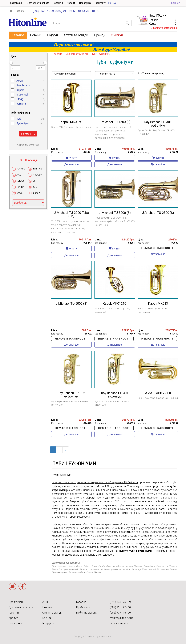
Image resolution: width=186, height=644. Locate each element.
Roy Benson (23, 85)
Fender (20, 187)
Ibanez (36, 193)
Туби (19, 119)
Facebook (22, 586)
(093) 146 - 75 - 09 (120, 602)
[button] (18, 35)
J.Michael (22, 95)
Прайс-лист (83, 607)
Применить (28, 134)
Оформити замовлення (164, 28)
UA (114, 3)
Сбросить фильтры (28, 145)
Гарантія (58, 3)
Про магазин (15, 3)
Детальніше (71, 164)
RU (110, 3)
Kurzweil (21, 181)
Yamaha (21, 104)
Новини (47, 607)
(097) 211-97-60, (66, 11)
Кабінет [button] (175, 3)
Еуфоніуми (23, 123)
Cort (35, 181)
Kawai (20, 193)
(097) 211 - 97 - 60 (120, 607)
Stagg (20, 99)
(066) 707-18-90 (89, 11)
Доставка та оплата (38, 3)
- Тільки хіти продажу (152, 73)
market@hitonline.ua (121, 618)
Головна (81, 602)
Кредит (71, 3)
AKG (19, 175)
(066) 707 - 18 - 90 (120, 613)
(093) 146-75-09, (44, 11)
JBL (35, 187)
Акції (45, 602)
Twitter (12, 586)
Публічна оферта (86, 613)
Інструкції (48, 623)
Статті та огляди (52, 613)
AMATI (20, 81)
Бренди (47, 618)
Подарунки (85, 3)
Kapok (20, 90)
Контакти (101, 3)
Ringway (37, 175)
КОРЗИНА (142, 20)
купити (71, 158)
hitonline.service (119, 623)
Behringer (38, 169)
